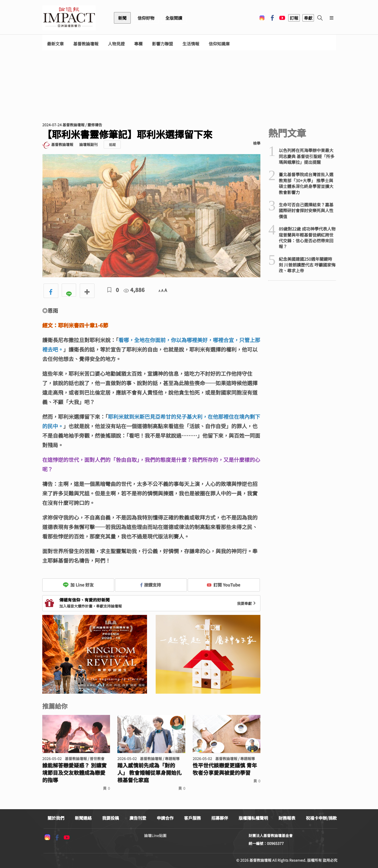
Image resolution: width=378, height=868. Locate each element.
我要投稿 (111, 818)
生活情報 (191, 44)
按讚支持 (151, 585)
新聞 (122, 18)
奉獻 (308, 18)
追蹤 (112, 145)
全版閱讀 (174, 18)
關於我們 (56, 818)
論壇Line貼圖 (155, 835)
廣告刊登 (138, 818)
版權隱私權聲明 (253, 818)
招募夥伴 (220, 818)
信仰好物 (146, 18)
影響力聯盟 (162, 44)
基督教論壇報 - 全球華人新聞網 (69, 18)
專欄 (138, 44)
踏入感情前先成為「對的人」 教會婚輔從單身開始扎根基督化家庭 (149, 773)
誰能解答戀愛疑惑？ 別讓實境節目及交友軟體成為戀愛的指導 (74, 773)
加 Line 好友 (78, 585)
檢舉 (257, 143)
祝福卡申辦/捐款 (321, 818)
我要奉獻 (247, 603)
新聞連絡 (83, 818)
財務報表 (287, 818)
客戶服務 (192, 818)
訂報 (294, 18)
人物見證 (116, 44)
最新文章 (55, 44)
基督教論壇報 (86, 44)
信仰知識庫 (219, 44)
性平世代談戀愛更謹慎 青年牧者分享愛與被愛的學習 (225, 769)
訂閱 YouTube (224, 585)
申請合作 (165, 818)
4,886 (134, 290)
